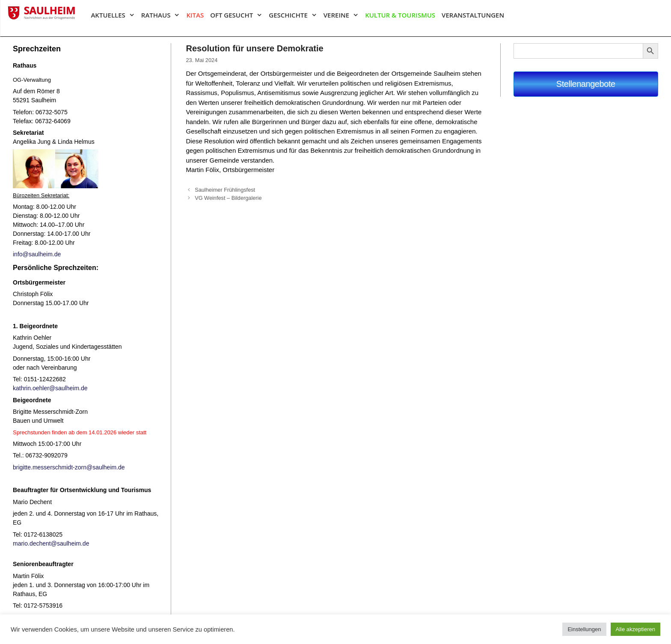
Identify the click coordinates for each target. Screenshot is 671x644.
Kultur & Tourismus (400, 15)
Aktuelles (116, 15)
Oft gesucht (239, 15)
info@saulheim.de (37, 254)
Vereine (344, 15)
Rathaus (164, 15)
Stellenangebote (586, 84)
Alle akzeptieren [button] (636, 629)
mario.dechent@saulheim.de (51, 543)
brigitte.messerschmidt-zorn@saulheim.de (69, 467)
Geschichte (296, 15)
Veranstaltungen (473, 15)
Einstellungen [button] (584, 629)
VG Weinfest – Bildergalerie (228, 198)
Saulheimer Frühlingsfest (225, 190)
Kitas (195, 15)
